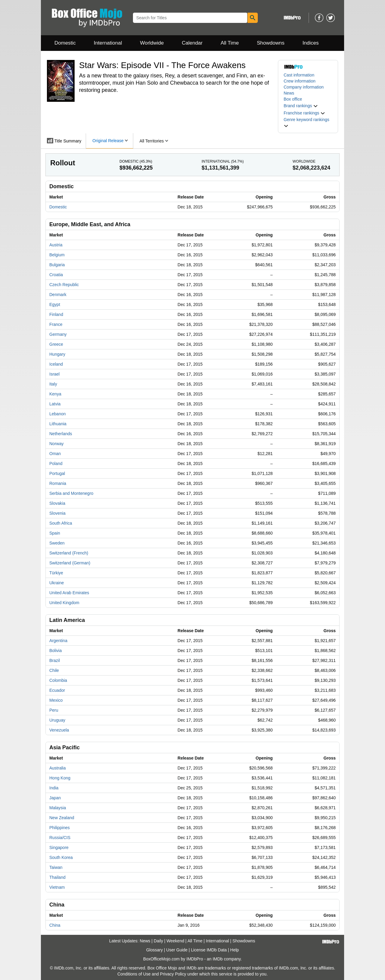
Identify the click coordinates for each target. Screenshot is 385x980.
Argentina (58, 641)
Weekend (176, 941)
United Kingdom (64, 603)
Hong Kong (60, 778)
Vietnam (57, 887)
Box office (293, 99)
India (54, 788)
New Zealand (62, 818)
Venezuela (59, 730)
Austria (56, 245)
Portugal (57, 473)
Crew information (300, 81)
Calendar (192, 43)
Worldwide (152, 43)
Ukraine (57, 583)
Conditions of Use (134, 974)
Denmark (58, 295)
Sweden (57, 543)
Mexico (56, 700)
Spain (55, 533)
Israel (54, 374)
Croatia (56, 275)
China (55, 925)
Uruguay (57, 720)
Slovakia (57, 503)
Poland (56, 463)
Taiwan (56, 867)
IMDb (218, 959)
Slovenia (57, 513)
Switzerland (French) (69, 553)
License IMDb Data (209, 950)
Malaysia (58, 808)
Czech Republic (64, 285)
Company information (304, 87)
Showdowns (271, 43)
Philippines (60, 828)
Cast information (299, 75)
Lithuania (58, 424)
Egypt (55, 304)
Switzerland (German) (70, 563)
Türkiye (56, 573)
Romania (58, 483)
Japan (55, 798)
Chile (54, 670)
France (56, 324)
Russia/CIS (60, 838)
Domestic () (136, 161)
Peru (54, 710)
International (108, 43)
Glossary (154, 950)
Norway (56, 444)
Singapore (59, 847)
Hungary (57, 354)
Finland (56, 314)
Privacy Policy (173, 974)
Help (234, 950)
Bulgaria (57, 265)
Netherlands (61, 434)
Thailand (57, 877)
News (289, 93)
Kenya (55, 394)
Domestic (65, 43)
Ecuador (57, 690)
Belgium (57, 255)
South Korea (61, 857)
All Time (230, 43)
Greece (56, 344)
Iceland (56, 364)
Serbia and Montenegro (71, 493)
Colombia (58, 680)
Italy (53, 384)
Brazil (55, 660)
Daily (158, 941)
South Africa (61, 523)
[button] (301, 106)
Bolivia (55, 651)
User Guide (177, 950)
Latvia (55, 404)
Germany (58, 334)
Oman (55, 454)
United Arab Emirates (69, 593)
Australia (57, 768)
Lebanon (58, 414)
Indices (311, 43)
